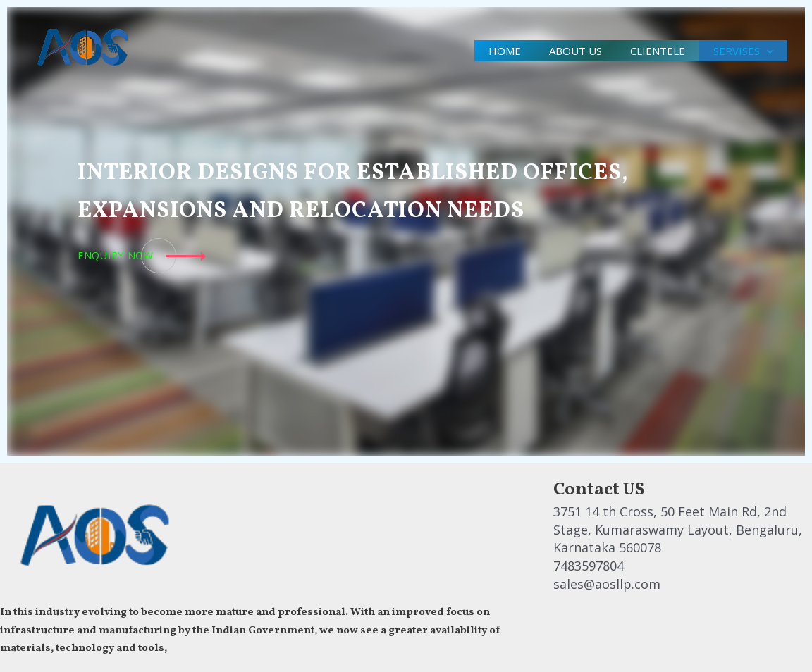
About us (558, 51)
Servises (740, 51)
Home (480, 51)
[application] (763, 51)
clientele (647, 51)
